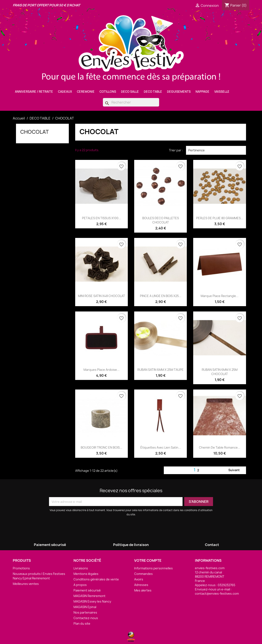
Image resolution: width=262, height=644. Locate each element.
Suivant (237, 470)
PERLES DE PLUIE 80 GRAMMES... (220, 218)
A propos (80, 585)
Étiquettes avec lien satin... (161, 447)
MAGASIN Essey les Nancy (92, 601)
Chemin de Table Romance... (220, 447)
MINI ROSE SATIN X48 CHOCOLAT (101, 296)
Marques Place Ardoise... (101, 370)
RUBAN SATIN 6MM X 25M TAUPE (161, 370)
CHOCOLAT (35, 132)
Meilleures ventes (26, 584)
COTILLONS (108, 92)
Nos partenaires (85, 612)
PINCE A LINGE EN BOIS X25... (161, 296)
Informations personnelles (153, 568)
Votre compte (148, 560)
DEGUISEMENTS (179, 92)
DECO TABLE (153, 92)
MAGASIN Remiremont (89, 596)
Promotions (21, 568)
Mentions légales (86, 574)
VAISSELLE (222, 92)
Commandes (143, 574)
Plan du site (82, 623)
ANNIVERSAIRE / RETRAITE (34, 92)
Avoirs (139, 579)
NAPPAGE (202, 92)
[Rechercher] (131, 102)
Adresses (141, 585)
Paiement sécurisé (87, 590)
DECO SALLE (130, 92)
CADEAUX (65, 92)
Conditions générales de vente (96, 579)
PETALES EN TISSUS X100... (101, 218)
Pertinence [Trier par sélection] (216, 150)
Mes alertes (143, 590)
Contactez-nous (86, 618)
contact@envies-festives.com (217, 594)
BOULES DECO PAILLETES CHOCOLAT (161, 220)
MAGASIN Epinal (85, 607)
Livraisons (81, 568)
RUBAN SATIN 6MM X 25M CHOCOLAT (220, 372)
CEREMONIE (86, 92)
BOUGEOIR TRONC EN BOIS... (101, 447)
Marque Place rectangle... (220, 296)
